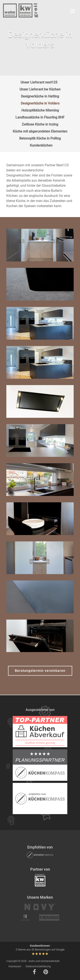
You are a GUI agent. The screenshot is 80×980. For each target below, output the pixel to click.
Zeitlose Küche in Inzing (40, 124)
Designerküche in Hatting (40, 96)
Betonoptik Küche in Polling (40, 138)
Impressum (15, 966)
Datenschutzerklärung (38, 966)
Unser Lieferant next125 (39, 82)
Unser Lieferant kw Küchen (40, 89)
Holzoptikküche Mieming (40, 110)
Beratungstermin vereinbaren (40, 671)
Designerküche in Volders (40, 103)
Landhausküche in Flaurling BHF (40, 117)
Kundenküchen (41, 145)
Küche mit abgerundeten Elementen (40, 131)
